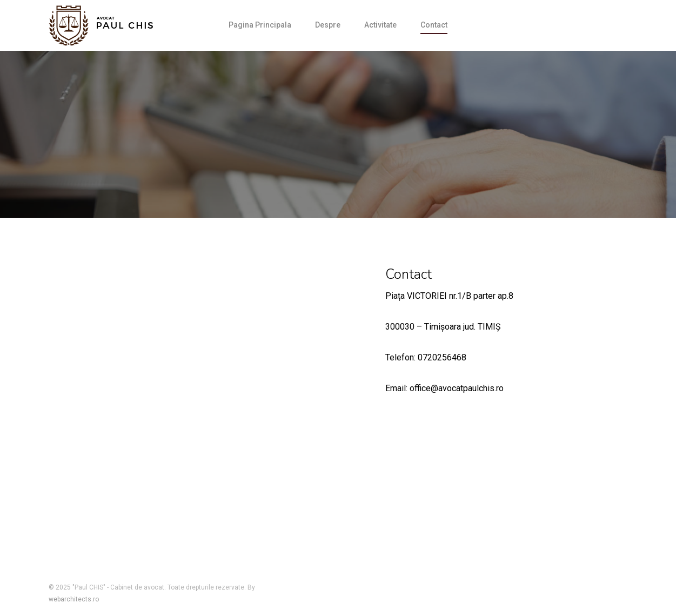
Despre (328, 25)
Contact (434, 25)
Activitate (380, 25)
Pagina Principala (260, 25)
